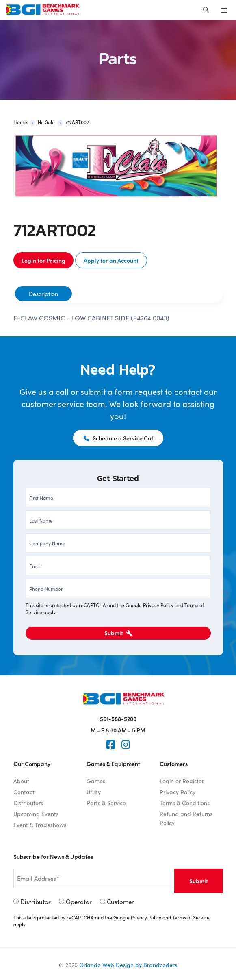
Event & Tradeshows (40, 825)
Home (20, 122)
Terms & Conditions (185, 803)
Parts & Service (106, 803)
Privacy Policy (158, 605)
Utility (94, 792)
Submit (118, 633)
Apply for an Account (111, 260)
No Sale (46, 122)
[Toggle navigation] (225, 10)
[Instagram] (126, 745)
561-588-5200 (118, 719)
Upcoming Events (36, 814)
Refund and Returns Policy (186, 818)
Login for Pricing (43, 260)
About (21, 781)
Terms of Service (191, 917)
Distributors (28, 803)
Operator (79, 901)
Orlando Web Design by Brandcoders (128, 965)
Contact (24, 792)
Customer (120, 901)
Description (43, 294)
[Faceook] (111, 745)
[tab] (43, 294)
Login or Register (182, 781)
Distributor (36, 901)
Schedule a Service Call (119, 438)
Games (96, 781)
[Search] (206, 10)
